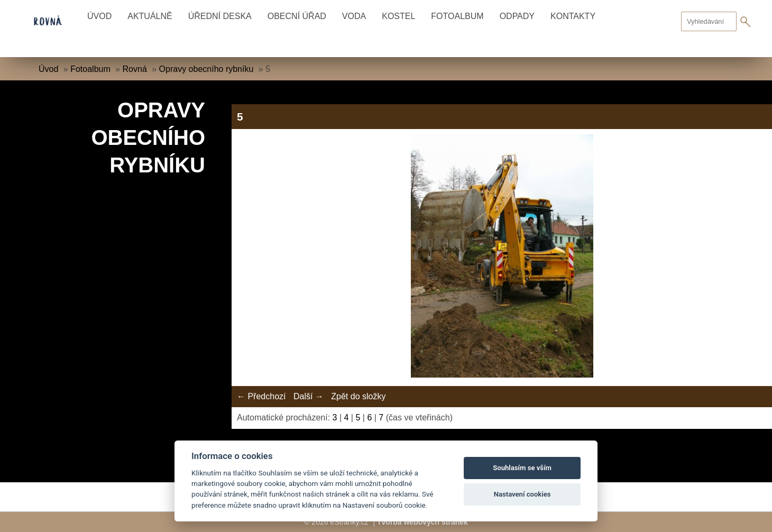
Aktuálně (150, 16)
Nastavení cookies (522, 494)
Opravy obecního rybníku (206, 69)
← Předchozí (261, 396)
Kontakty (573, 16)
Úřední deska (220, 16)
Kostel (398, 16)
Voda (354, 16)
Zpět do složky (358, 396)
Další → (309, 396)
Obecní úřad (297, 16)
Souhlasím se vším (522, 468)
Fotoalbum (457, 16)
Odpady (517, 16)
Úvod (99, 16)
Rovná (135, 69)
